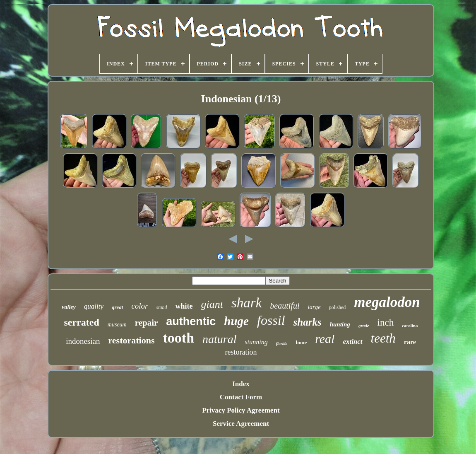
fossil (271, 320)
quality (94, 306)
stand (162, 307)
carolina (410, 326)
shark (246, 303)
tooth (178, 338)
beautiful (285, 306)
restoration (241, 352)
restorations (131, 340)
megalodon (387, 302)
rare (410, 342)
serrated (82, 322)
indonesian (83, 341)
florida (282, 344)
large (314, 307)
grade (364, 326)
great (117, 307)
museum (117, 325)
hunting (340, 324)
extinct (352, 342)
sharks (308, 322)
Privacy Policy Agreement (241, 410)
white (184, 306)
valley (69, 307)
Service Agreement (241, 424)
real (325, 339)
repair (147, 323)
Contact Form (241, 397)
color (139, 306)
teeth (383, 338)
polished (338, 307)
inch (386, 322)
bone (301, 342)
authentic (191, 321)
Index (241, 384)
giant (212, 304)
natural (219, 339)
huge (236, 321)
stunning (256, 342)
